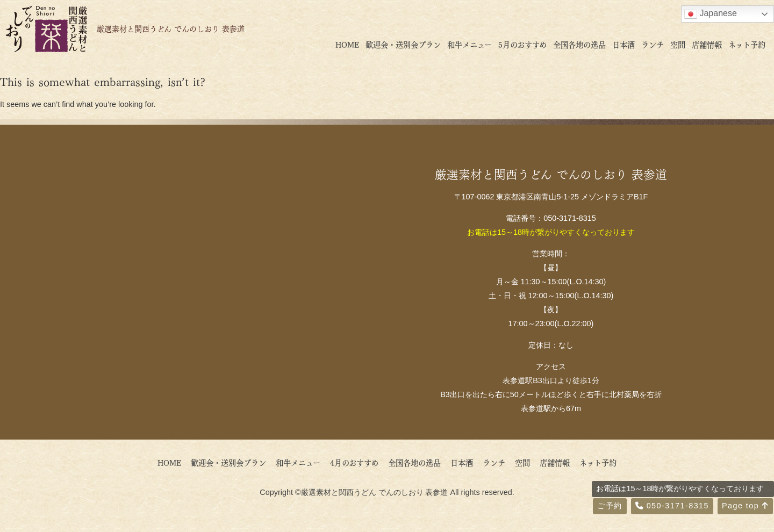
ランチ (653, 44)
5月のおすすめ (522, 44)
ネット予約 (747, 44)
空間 (678, 44)
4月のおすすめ (358, 462)
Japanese (711, 14)
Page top (745, 506)
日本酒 (623, 44)
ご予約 (610, 506)
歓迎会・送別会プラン (403, 44)
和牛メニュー (470, 44)
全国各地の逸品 (579, 44)
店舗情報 (707, 44)
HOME (347, 44)
